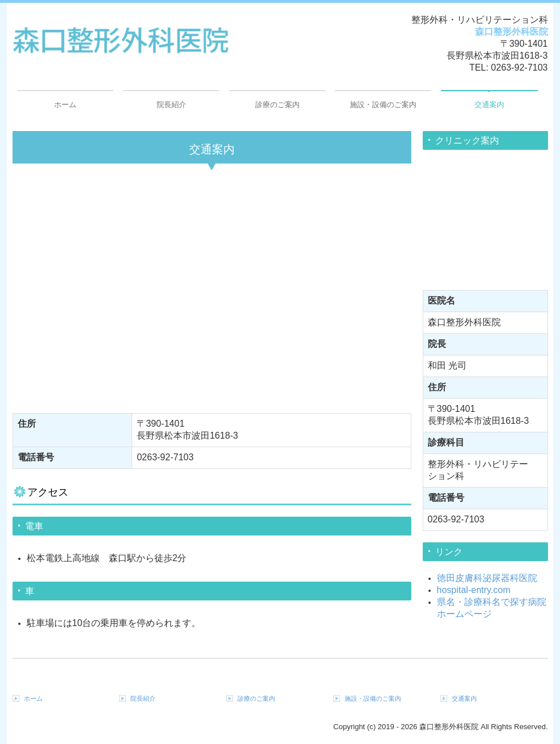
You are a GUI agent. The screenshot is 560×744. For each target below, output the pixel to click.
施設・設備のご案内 (383, 105)
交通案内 (489, 105)
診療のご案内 (277, 105)
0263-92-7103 (520, 68)
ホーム (65, 105)
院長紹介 (171, 105)
